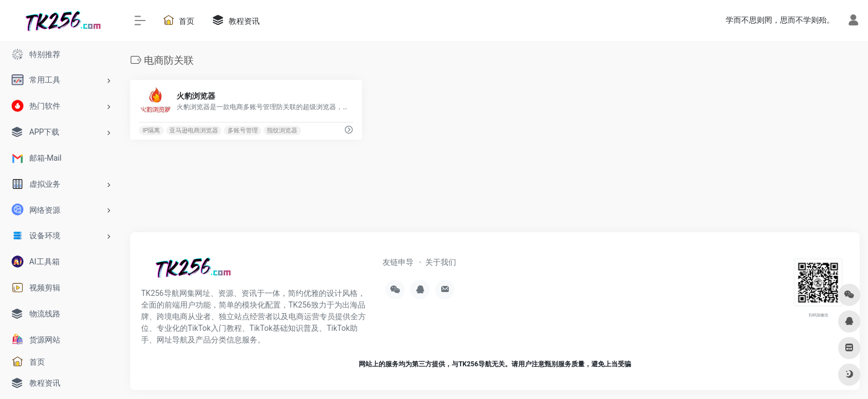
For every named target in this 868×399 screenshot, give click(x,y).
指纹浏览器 (282, 131)
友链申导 (398, 262)
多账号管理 (243, 131)
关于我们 (441, 262)
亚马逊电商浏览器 (194, 131)
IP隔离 (151, 131)
